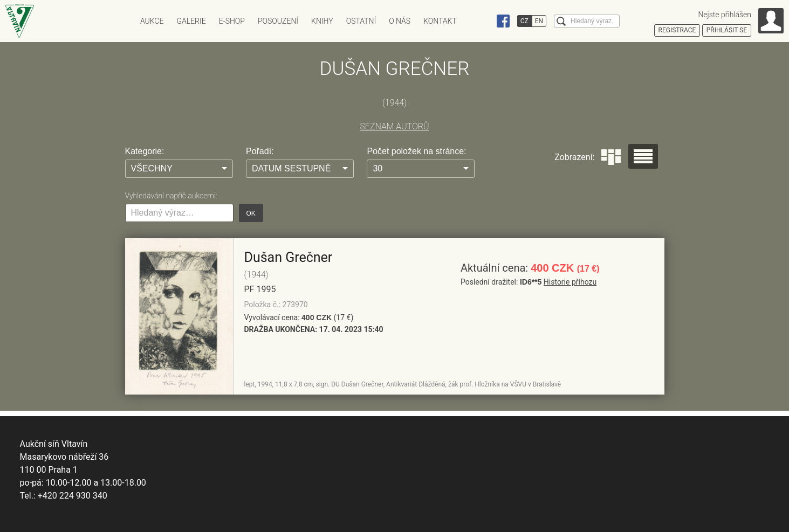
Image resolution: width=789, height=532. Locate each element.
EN (539, 21)
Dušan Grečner (289, 257)
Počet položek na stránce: (416, 151)
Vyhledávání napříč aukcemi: (171, 196)
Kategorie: (145, 151)
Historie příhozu (570, 282)
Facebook (503, 21)
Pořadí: (260, 151)
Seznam (643, 156)
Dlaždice (611, 157)
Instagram (483, 21)
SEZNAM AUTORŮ (394, 126)
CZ (524, 21)
